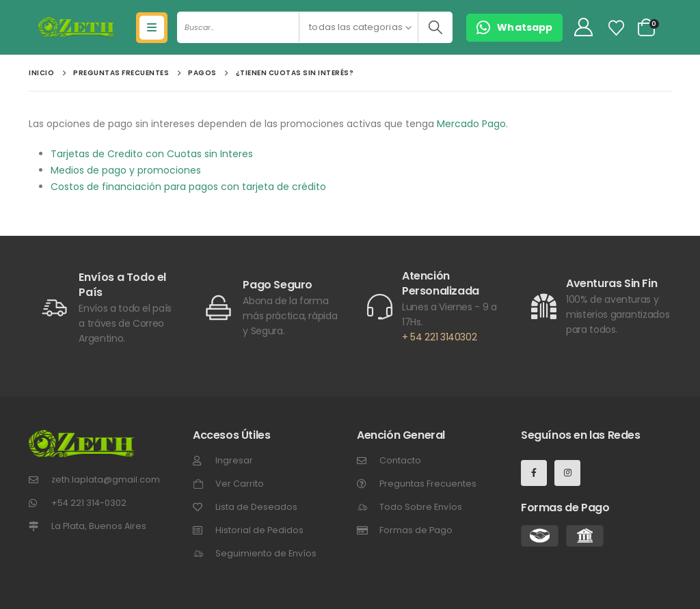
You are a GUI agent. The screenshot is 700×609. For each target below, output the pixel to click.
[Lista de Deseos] (617, 28)
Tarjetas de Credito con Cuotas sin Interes (152, 154)
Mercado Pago (471, 124)
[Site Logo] (76, 27)
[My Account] (583, 28)
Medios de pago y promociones (126, 170)
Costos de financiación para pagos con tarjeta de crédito (188, 187)
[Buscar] (435, 27)
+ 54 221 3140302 (439, 337)
